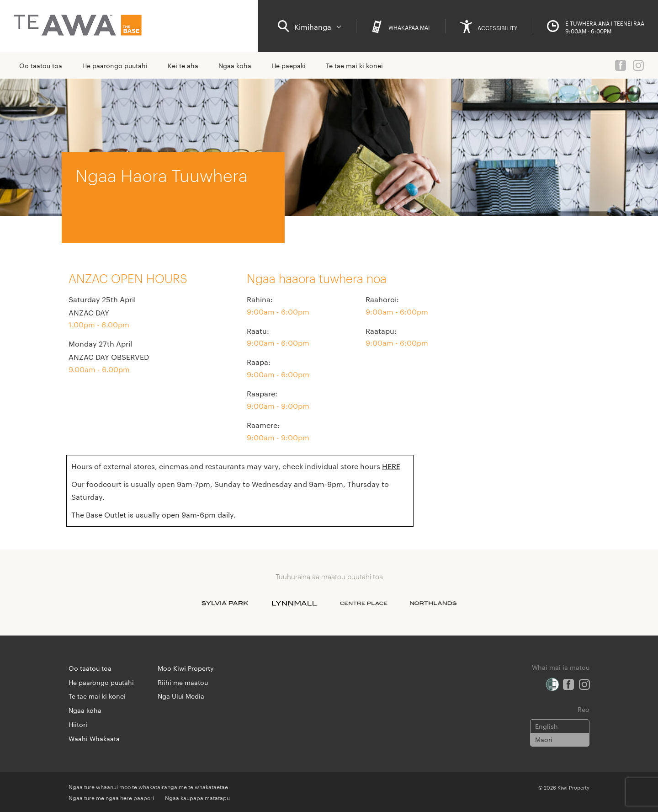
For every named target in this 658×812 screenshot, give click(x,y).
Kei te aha (183, 65)
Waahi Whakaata (94, 738)
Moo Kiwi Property (186, 668)
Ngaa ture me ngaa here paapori (111, 797)
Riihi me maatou (183, 682)
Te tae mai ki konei (354, 65)
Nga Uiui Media (181, 696)
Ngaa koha (235, 65)
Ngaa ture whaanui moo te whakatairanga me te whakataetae (148, 786)
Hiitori (78, 724)
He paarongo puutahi (115, 65)
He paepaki (289, 65)
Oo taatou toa (41, 65)
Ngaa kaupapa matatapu (197, 797)
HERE (391, 466)
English (547, 726)
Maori (544, 739)
